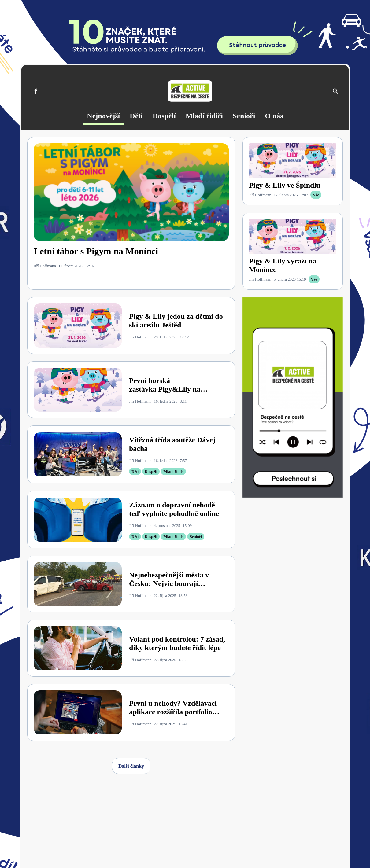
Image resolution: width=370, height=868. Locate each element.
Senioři (244, 116)
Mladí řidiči (204, 116)
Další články (131, 766)
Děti (136, 116)
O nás (274, 116)
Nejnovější (103, 116)
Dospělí (164, 116)
